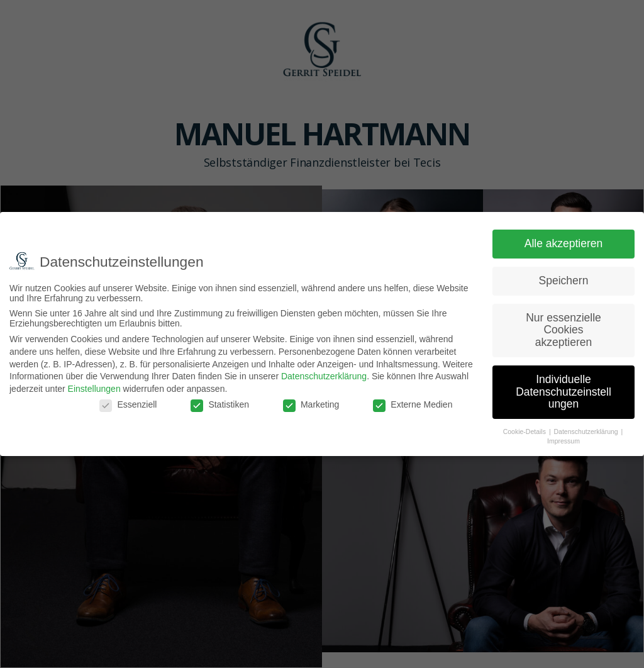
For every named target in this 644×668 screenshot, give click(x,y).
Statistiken (220, 404)
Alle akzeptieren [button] (564, 243)
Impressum (563, 441)
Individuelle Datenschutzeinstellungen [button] (563, 392)
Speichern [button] (564, 281)
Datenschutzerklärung (324, 376)
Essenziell (128, 404)
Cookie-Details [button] (525, 431)
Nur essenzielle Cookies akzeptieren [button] (563, 330)
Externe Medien (413, 404)
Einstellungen (94, 389)
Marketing (311, 404)
